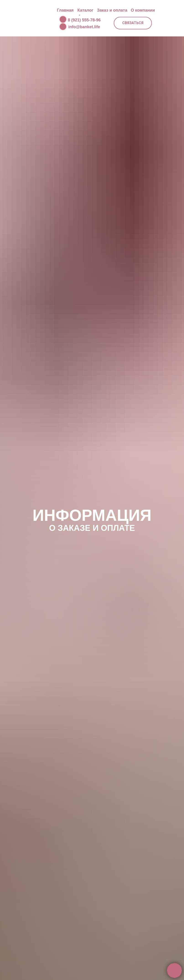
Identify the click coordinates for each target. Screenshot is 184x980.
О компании (143, 10)
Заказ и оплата (112, 10)
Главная (65, 10)
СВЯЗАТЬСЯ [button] (133, 23)
